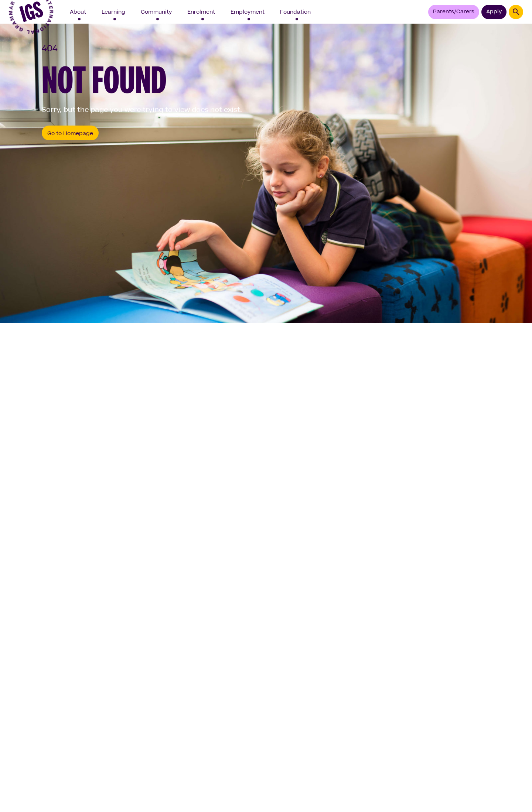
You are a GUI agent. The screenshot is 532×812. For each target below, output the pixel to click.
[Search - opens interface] (516, 12)
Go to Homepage (70, 133)
